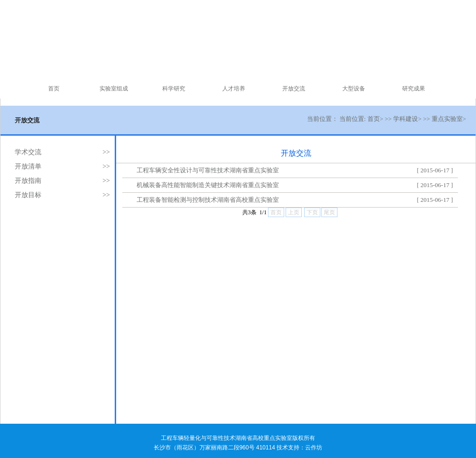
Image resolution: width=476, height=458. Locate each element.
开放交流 (294, 89)
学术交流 (28, 152)
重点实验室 (447, 119)
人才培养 (234, 89)
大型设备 (354, 89)
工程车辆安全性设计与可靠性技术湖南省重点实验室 (208, 170)
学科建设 (406, 119)
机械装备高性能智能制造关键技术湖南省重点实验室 (208, 185)
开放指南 (28, 181)
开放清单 (28, 166)
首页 (54, 89)
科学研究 (174, 89)
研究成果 (414, 89)
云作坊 (314, 448)
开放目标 (28, 195)
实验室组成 (114, 89)
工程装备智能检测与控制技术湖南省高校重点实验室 (208, 200)
